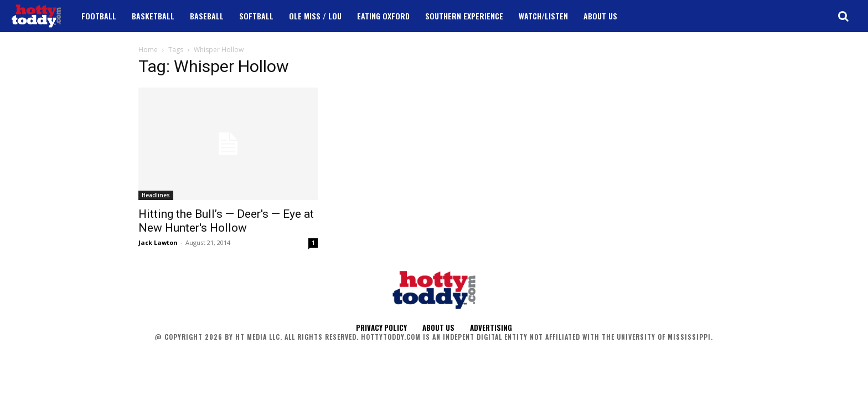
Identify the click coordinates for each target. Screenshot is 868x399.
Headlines (156, 195)
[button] (843, 16)
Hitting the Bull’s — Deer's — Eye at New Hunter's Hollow (226, 221)
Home (148, 50)
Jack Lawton (158, 242)
